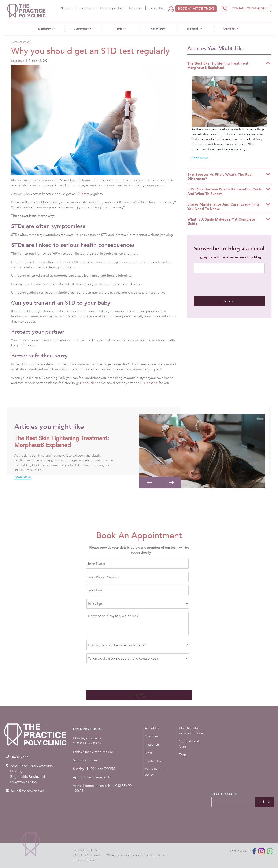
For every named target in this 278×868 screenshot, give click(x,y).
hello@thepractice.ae (27, 791)
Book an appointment (196, 9)
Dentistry (47, 29)
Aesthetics (84, 29)
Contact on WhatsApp (250, 8)
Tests (121, 29)
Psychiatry (158, 29)
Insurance (136, 8)
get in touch (85, 383)
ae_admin (18, 61)
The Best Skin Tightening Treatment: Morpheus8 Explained (62, 442)
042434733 (89, 861)
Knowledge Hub (111, 8)
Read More (200, 158)
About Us (66, 8)
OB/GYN (232, 29)
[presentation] (226, 285)
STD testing (149, 383)
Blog (148, 753)
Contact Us (157, 8)
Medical (195, 29)
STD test (83, 194)
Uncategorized (21, 42)
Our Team (86, 8)
